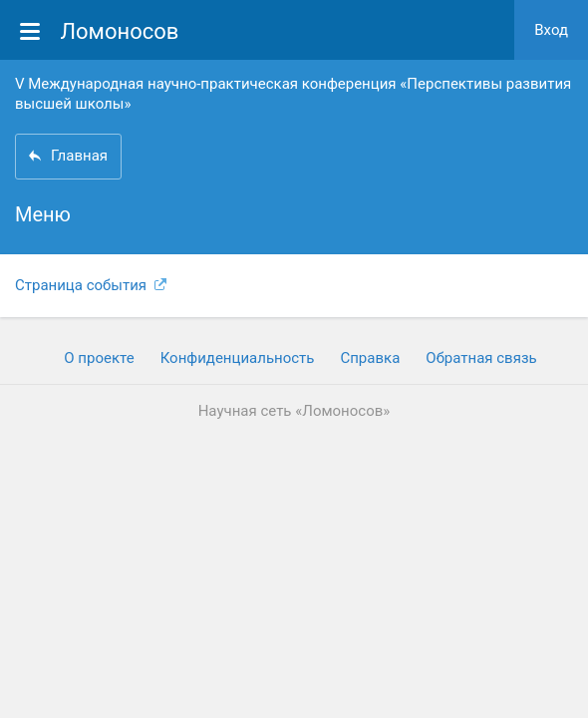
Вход (551, 30)
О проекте (99, 358)
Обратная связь (481, 358)
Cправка (370, 358)
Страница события (91, 285)
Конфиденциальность (238, 358)
